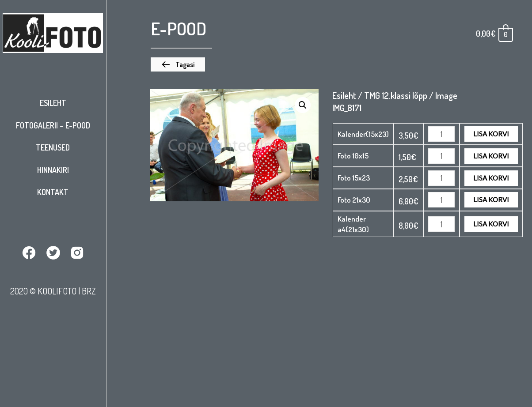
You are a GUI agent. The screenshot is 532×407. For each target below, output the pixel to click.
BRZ (89, 291)
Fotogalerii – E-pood (53, 125)
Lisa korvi (491, 134)
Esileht (53, 103)
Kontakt (53, 192)
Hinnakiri (53, 170)
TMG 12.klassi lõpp (396, 95)
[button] (178, 64)
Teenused (53, 147)
